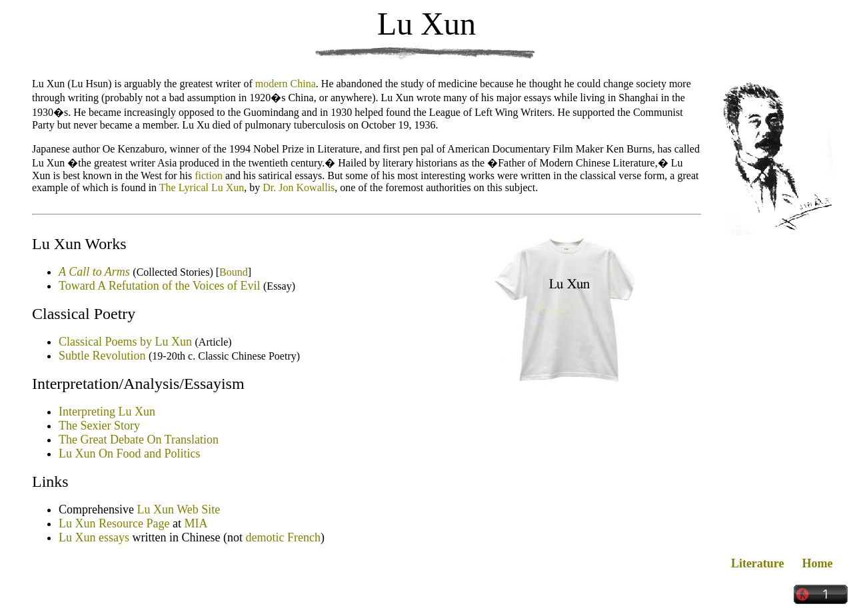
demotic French (283, 537)
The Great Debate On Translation (139, 440)
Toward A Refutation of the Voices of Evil (160, 286)
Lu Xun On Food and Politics (130, 454)
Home (818, 563)
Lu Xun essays (94, 537)
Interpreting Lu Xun (107, 412)
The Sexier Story (99, 426)
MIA (196, 523)
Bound (234, 272)
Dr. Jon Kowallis (299, 187)
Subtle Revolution (102, 356)
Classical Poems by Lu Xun (125, 342)
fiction (209, 175)
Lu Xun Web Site (178, 509)
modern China (286, 84)
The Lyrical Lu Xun (202, 187)
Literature (758, 563)
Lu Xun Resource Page (114, 523)
